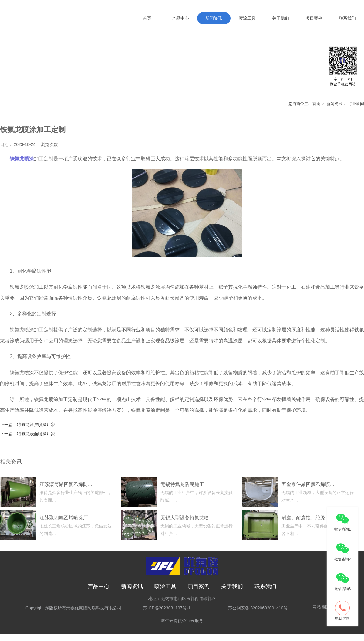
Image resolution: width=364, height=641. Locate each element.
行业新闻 (356, 111)
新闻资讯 (214, 18)
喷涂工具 (247, 18)
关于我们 (281, 18)
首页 (147, 18)
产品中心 (180, 18)
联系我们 (347, 18)
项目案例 (314, 18)
